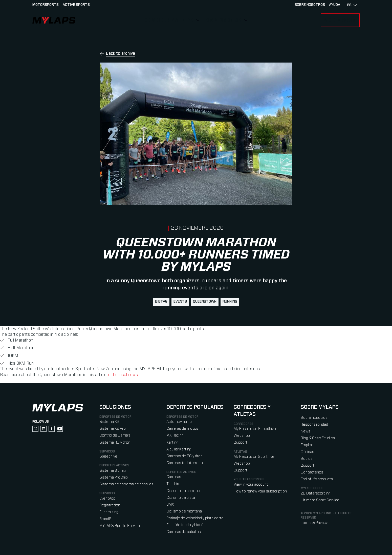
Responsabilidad (314, 424)
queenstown (205, 302)
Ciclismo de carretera (184, 491)
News (306, 431)
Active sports (76, 5)
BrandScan (108, 519)
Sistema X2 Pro (113, 429)
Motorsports (46, 5)
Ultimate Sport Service (320, 500)
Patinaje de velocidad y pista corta (195, 518)
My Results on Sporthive (254, 457)
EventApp (107, 498)
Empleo (307, 445)
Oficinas (307, 452)
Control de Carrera (115, 435)
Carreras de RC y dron (184, 456)
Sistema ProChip (114, 477)
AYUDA (335, 5)
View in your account (251, 484)
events (180, 302)
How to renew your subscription (260, 491)
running (230, 302)
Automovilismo (179, 422)
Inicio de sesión (340, 20)
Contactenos (312, 472)
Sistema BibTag (113, 471)
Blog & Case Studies (318, 438)
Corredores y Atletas (169, 20)
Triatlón (173, 484)
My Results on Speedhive (255, 429)
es (352, 5)
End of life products (317, 479)
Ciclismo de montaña (184, 511)
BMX (170, 504)
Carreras (174, 477)
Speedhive (108, 456)
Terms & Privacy (314, 523)
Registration (110, 505)
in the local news (123, 375)
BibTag (161, 302)
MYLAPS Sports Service (120, 526)
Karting (172, 442)
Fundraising (109, 512)
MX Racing (175, 435)
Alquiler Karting (179, 449)
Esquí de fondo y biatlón (186, 525)
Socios (307, 459)
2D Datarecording (315, 493)
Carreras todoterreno (185, 463)
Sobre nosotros (223, 20)
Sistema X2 (109, 422)
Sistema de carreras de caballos (126, 484)
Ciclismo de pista (181, 498)
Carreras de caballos (184, 532)
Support (241, 442)
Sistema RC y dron (115, 442)
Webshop (242, 436)
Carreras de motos (182, 429)
